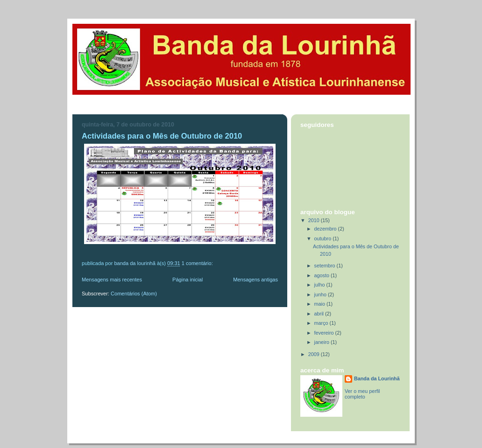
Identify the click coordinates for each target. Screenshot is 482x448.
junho (321, 294)
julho (320, 285)
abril (320, 314)
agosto (323, 275)
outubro (324, 238)
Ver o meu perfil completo (362, 394)
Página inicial (188, 280)
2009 (315, 354)
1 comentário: (198, 263)
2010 (315, 220)
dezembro (326, 229)
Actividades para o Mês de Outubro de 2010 (162, 136)
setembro (326, 266)
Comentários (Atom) (134, 294)
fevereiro (325, 333)
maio (320, 304)
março (322, 323)
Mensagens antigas (255, 280)
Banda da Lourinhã (377, 378)
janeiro (323, 342)
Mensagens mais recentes (112, 280)
